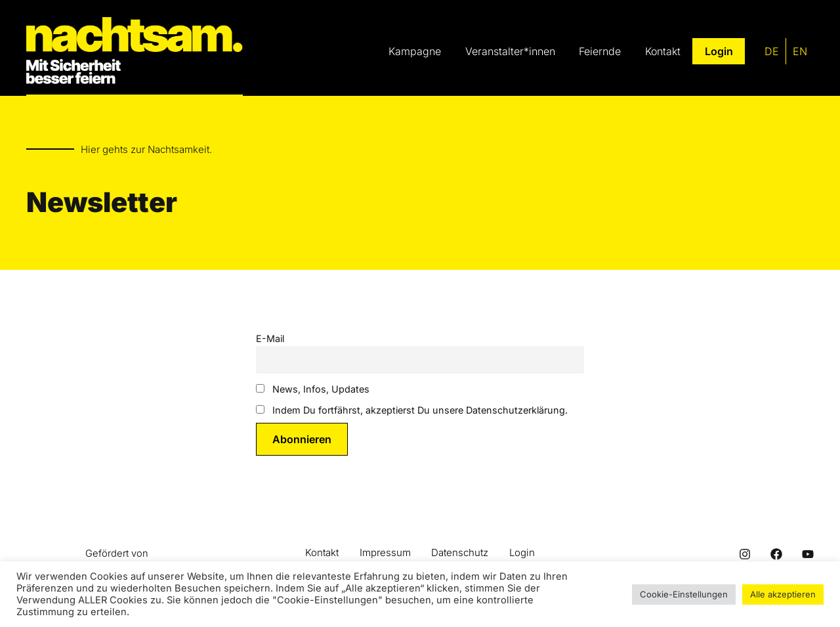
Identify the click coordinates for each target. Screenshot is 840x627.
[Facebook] (776, 555)
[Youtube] (808, 555)
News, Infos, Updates (313, 390)
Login (523, 553)
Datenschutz (460, 553)
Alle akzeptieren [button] (783, 594)
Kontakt (322, 553)
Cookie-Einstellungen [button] (684, 594)
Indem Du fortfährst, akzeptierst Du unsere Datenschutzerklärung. (412, 411)
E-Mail (270, 338)
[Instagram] (745, 555)
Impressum (385, 553)
